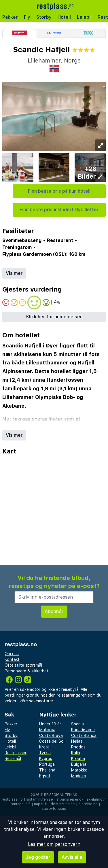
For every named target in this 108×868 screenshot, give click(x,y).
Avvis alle (72, 857)
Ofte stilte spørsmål (23, 665)
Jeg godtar (38, 857)
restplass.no (12, 799)
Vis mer (14, 273)
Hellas (77, 741)
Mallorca (47, 730)
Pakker (10, 17)
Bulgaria (79, 764)
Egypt (45, 776)
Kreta (44, 747)
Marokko (79, 770)
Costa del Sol (52, 741)
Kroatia (78, 759)
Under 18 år (50, 724)
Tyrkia (45, 753)
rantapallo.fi (21, 804)
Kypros (46, 759)
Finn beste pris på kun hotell (59, 191)
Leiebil (84, 17)
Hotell (64, 17)
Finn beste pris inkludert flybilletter (59, 210)
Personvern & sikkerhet (26, 671)
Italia (76, 753)
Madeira (79, 776)
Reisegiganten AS (61, 795)
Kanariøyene (83, 730)
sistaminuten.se (40, 799)
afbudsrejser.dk (70, 799)
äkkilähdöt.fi (97, 799)
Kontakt (12, 659)
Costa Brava (51, 735)
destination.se (63, 804)
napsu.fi (41, 804)
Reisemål (13, 759)
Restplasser (16, 753)
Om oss (12, 654)
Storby (44, 17)
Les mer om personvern (54, 844)
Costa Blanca (84, 735)
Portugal (47, 764)
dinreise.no (88, 804)
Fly (27, 17)
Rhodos (78, 747)
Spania (77, 724)
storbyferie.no (54, 809)
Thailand (47, 770)
